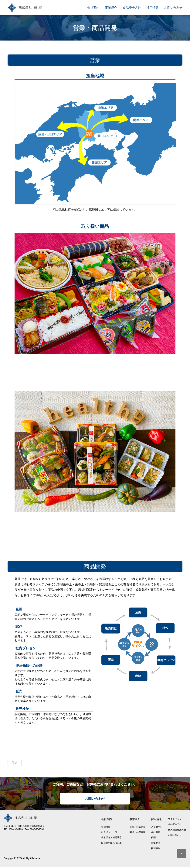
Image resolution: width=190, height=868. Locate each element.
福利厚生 (156, 849)
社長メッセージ (109, 833)
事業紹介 (111, 8)
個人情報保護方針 (177, 830)
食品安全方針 (132, 8)
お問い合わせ (173, 8)
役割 (153, 838)
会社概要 (106, 827)
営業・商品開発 (137, 827)
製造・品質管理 (137, 833)
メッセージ (157, 827)
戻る (15, 763)
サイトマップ (175, 820)
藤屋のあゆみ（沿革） (113, 844)
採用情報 (153, 8)
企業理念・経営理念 (111, 838)
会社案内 (93, 8)
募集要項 (156, 844)
